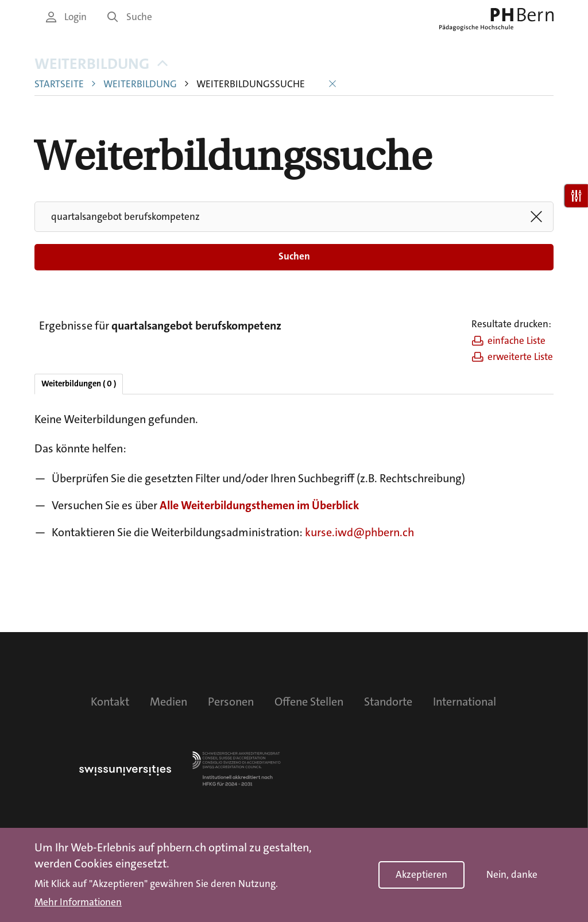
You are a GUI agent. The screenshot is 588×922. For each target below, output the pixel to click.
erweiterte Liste (512, 357)
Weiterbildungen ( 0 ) (79, 384)
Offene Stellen (309, 702)
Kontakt (110, 702)
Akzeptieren (421, 875)
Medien (169, 702)
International (465, 702)
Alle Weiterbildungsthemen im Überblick (259, 505)
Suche (130, 17)
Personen (231, 702)
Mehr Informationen (78, 903)
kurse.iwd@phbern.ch (359, 532)
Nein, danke (512, 875)
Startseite (59, 84)
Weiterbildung (101, 64)
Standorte (388, 702)
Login (66, 17)
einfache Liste (509, 340)
